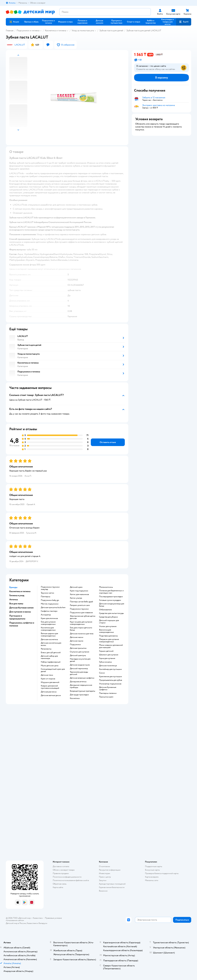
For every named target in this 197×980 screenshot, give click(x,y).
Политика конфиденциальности (67, 877)
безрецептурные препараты (83, 691)
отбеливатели (105, 610)
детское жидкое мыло (80, 665)
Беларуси (43, 923)
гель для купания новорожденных (48, 623)
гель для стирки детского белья (81, 629)
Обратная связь (60, 884)
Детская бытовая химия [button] (21, 608)
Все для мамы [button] (16, 604)
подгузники (75, 645)
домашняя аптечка (78, 682)
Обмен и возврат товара (64, 870)
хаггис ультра (76, 598)
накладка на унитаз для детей (80, 660)
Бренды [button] (13, 587)
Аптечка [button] (14, 600)
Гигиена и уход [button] (17, 595)
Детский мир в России (16, 923)
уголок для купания (108, 626)
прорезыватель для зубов (111, 680)
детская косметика (49, 639)
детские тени (47, 675)
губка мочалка (105, 662)
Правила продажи (61, 873)
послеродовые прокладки (111, 597)
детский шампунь (78, 655)
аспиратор (46, 615)
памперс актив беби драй (81, 602)
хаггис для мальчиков (79, 594)
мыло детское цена (50, 666)
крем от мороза (48, 679)
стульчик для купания (79, 652)
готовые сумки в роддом (110, 600)
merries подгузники (50, 604)
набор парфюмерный (51, 662)
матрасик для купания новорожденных (109, 640)
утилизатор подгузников (110, 684)
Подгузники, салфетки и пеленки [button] (22, 624)
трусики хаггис (48, 593)
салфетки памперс (49, 611)
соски (102, 673)
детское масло (77, 641)
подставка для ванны (108, 636)
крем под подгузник (79, 591)
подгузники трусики (79, 609)
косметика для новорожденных (48, 629)
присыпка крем (106, 697)
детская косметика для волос (51, 644)
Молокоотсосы (106, 587)
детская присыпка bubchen (53, 608)
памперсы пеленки (108, 693)
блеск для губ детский (51, 653)
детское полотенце (108, 666)
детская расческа (49, 692)
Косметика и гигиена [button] (20, 591)
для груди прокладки (79, 695)
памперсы (46, 597)
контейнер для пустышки (110, 669)
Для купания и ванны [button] (20, 612)
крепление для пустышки (110, 677)
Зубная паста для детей (111, 31)
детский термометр (79, 669)
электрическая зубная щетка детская (83, 617)
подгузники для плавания (81, 613)
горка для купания (107, 658)
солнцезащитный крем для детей (53, 670)
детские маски (77, 637)
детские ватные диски (51, 695)
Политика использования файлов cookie (71, 880)
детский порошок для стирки (109, 622)
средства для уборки (108, 617)
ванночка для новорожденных (106, 631)
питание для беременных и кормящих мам (111, 592)
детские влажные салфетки (82, 678)
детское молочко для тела (82, 634)
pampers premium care (80, 605)
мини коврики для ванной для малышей (111, 646)
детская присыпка (78, 648)
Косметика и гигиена (55, 31)
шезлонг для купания (109, 655)
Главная (10, 31)
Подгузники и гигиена (28, 31)
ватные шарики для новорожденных (49, 635)
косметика (75, 698)
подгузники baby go (50, 600)
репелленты (46, 649)
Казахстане (32, 923)
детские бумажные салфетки (108, 688)
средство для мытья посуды (111, 613)
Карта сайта (58, 887)
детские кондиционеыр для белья (112, 605)
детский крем (76, 587)
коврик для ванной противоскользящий (50, 687)
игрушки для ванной (50, 682)
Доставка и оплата (61, 866)
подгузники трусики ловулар (50, 588)
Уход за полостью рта (83, 31)
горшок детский (106, 651)
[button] (184, 22)
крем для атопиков (49, 618)
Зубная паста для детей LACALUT (144, 31)
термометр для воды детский (79, 673)
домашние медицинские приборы (81, 686)
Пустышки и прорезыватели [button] (17, 617)
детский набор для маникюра (49, 657)
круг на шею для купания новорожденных (81, 623)
